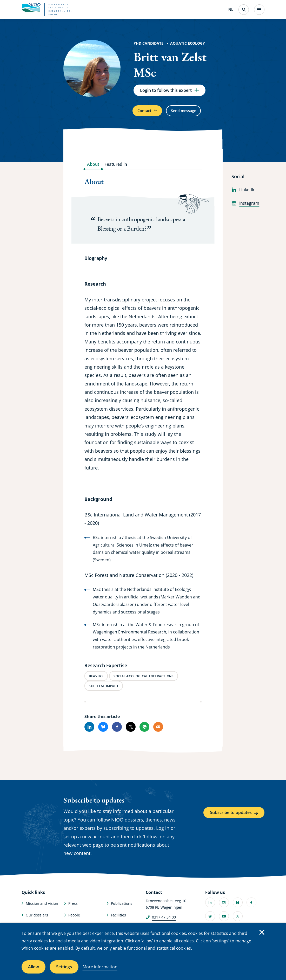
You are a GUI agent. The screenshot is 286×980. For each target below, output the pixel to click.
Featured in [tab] (116, 168)
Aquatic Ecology (188, 43)
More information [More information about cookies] (100, 967)
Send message (192, 114)
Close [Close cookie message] (262, 932)
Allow (34, 967)
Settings (64, 967)
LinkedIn (244, 194)
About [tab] (93, 168)
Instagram (245, 207)
